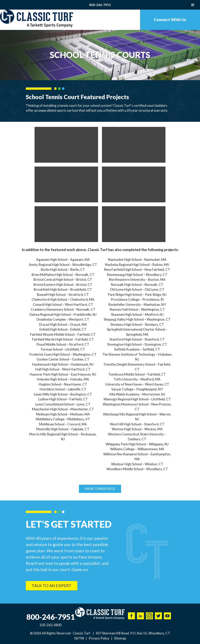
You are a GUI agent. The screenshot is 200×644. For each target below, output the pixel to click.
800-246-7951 (100, 5)
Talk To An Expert (52, 586)
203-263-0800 (51, 625)
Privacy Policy (99, 638)
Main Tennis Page (100, 489)
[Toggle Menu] (193, 5)
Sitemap (120, 638)
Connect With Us (170, 20)
